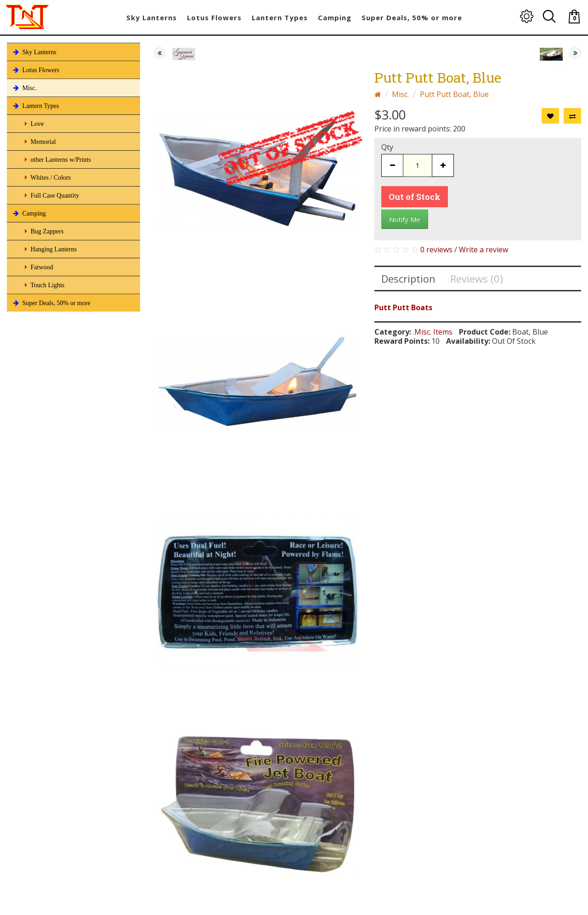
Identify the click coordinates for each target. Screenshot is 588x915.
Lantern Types (35, 106)
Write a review (483, 250)
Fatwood (38, 267)
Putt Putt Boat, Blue (454, 94)
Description (408, 278)
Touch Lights (44, 285)
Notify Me (405, 219)
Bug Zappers (43, 231)
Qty (387, 147)
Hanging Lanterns (50, 249)
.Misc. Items (433, 332)
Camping (29, 213)
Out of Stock (415, 197)
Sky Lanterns (34, 52)
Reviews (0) (477, 278)
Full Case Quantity (51, 195)
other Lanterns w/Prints (57, 159)
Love (33, 124)
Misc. (24, 88)
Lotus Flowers (35, 70)
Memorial (40, 142)
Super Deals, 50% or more (51, 303)
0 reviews (436, 250)
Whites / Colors (47, 177)
